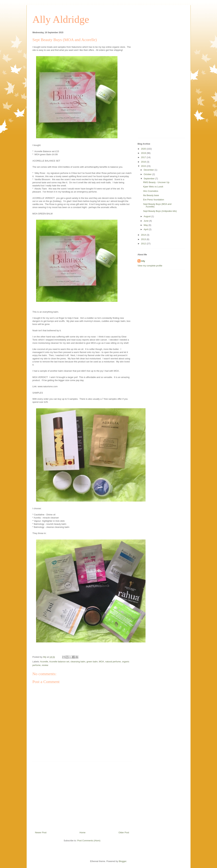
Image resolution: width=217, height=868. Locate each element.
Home (83, 832)
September (149, 179)
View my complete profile (150, 266)
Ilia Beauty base (151, 195)
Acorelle (44, 662)
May (146, 225)
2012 (144, 244)
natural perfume (113, 662)
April (146, 229)
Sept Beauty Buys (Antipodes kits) (160, 211)
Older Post (124, 832)
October (148, 174)
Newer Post (41, 832)
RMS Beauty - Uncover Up (156, 182)
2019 (144, 153)
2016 (144, 162)
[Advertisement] (82, 795)
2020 (144, 149)
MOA (101, 662)
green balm (92, 662)
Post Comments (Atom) (89, 841)
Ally (143, 261)
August (147, 216)
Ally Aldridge (61, 19)
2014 (144, 235)
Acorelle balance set (59, 662)
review (45, 665)
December (149, 170)
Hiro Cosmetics (151, 191)
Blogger (122, 861)
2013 (144, 239)
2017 (144, 157)
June (146, 221)
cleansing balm (78, 662)
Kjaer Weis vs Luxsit (153, 187)
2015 (144, 166)
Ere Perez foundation (154, 200)
